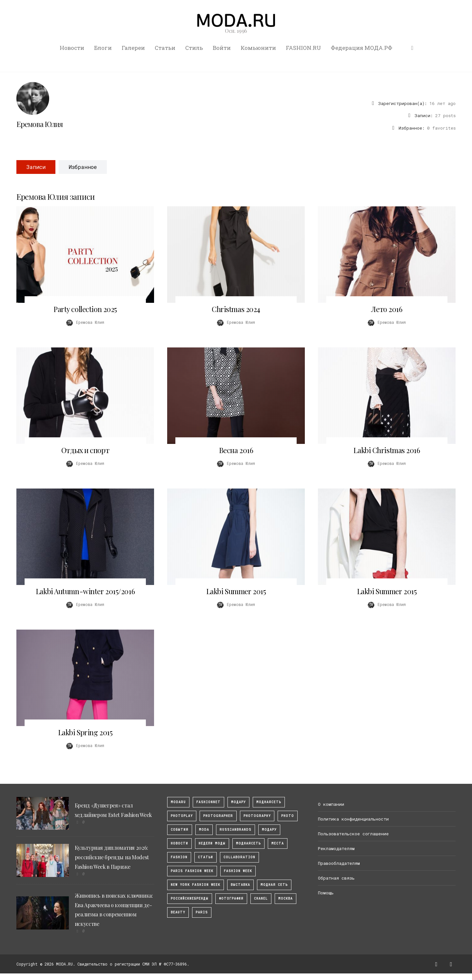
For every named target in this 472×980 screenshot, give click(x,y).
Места (278, 843)
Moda (204, 830)
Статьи (165, 48)
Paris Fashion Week (192, 871)
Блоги (103, 48)
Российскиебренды (190, 898)
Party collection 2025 (85, 309)
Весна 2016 (236, 450)
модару (238, 802)
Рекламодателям (336, 848)
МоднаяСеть (269, 802)
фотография (231, 898)
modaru (178, 802)
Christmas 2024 (236, 309)
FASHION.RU (303, 48)
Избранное (83, 167)
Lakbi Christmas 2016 (387, 450)
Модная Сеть (274, 885)
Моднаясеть (248, 843)
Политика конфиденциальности (353, 819)
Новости (72, 48)
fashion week (238, 871)
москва (285, 898)
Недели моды (212, 843)
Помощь (326, 893)
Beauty (178, 912)
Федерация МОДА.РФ (362, 48)
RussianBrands (236, 830)
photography (257, 816)
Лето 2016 (387, 309)
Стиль (194, 48)
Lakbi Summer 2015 (236, 591)
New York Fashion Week (196, 885)
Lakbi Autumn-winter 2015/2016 (85, 591)
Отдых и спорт (85, 450)
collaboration (239, 857)
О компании (331, 804)
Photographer (218, 816)
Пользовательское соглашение (353, 834)
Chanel (261, 898)
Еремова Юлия (39, 124)
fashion (179, 857)
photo (288, 816)
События (180, 830)
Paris (202, 912)
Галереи (133, 48)
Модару (269, 830)
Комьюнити (258, 48)
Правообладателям (339, 863)
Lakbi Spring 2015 (85, 732)
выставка (240, 885)
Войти (222, 48)
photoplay (182, 816)
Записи (36, 167)
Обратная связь (336, 878)
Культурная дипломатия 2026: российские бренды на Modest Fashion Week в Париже (112, 857)
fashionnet (208, 802)
